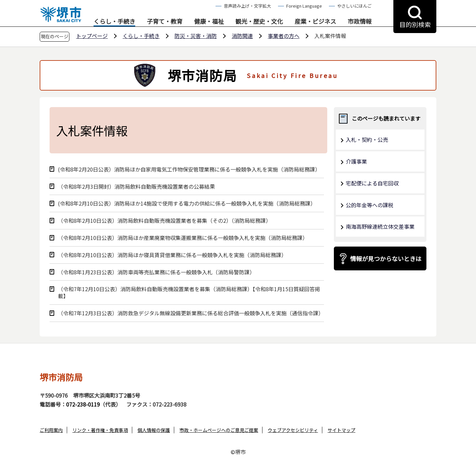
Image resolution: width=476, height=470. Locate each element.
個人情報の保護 (154, 430)
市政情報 (360, 21)
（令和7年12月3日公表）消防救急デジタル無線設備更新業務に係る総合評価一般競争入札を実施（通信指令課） (191, 313)
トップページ (92, 36)
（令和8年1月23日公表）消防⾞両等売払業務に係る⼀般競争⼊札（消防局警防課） (156, 272)
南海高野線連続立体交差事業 (380, 226)
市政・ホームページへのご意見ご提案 (219, 430)
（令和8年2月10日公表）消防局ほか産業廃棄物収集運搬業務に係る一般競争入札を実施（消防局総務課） (183, 238)
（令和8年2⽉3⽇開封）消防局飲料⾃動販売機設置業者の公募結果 (136, 187)
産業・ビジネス (315, 21)
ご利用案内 (51, 430)
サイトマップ (341, 430)
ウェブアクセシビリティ (293, 430)
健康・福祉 (209, 21)
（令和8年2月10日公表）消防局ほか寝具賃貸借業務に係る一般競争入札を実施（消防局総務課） (172, 255)
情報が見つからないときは (386, 258)
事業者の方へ (284, 36)
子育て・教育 (165, 21)
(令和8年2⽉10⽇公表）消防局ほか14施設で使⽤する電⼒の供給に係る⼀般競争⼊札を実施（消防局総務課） (187, 203)
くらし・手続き (114, 21)
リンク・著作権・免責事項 (100, 430)
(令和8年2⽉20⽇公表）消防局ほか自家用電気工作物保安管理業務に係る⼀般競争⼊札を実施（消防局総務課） (189, 169)
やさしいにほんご (354, 6)
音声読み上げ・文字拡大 (247, 6)
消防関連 (242, 36)
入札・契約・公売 (367, 139)
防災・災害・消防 (196, 36)
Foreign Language (304, 6)
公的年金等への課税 (370, 205)
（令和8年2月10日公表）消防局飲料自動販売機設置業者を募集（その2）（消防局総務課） (164, 221)
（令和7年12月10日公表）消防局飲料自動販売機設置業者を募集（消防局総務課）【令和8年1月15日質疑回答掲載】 (189, 293)
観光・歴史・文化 (259, 21)
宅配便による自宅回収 (372, 183)
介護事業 (356, 161)
